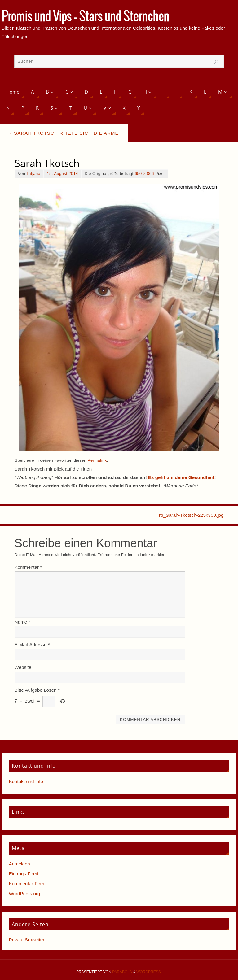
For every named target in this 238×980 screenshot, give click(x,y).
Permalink (97, 460)
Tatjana (33, 174)
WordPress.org (24, 893)
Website (23, 667)
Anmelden (19, 864)
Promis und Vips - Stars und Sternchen (85, 17)
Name (22, 622)
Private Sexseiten (27, 940)
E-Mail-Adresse (32, 645)
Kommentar (28, 567)
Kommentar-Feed (27, 884)
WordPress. (149, 972)
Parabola (122, 972)
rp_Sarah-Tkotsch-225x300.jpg (191, 515)
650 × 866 (144, 174)
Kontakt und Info (26, 781)
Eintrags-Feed (23, 874)
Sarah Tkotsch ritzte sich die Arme (64, 133)
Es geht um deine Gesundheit (181, 477)
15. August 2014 (62, 174)
